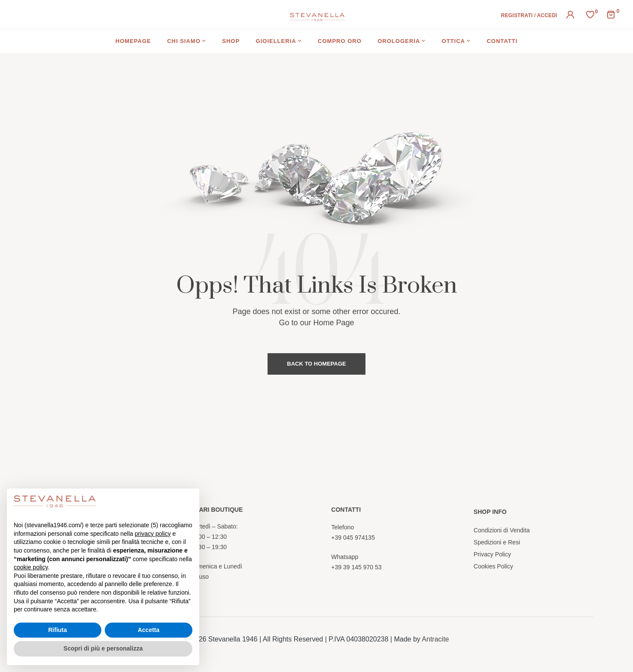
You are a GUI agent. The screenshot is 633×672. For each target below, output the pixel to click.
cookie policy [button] (31, 567)
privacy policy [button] (153, 534)
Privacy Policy (492, 554)
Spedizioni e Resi (497, 542)
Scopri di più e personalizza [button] (103, 648)
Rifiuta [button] (58, 630)
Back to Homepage (316, 364)
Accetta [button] (149, 630)
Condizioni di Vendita (502, 530)
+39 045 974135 (353, 538)
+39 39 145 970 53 (356, 567)
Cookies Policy (493, 566)
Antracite (435, 639)
